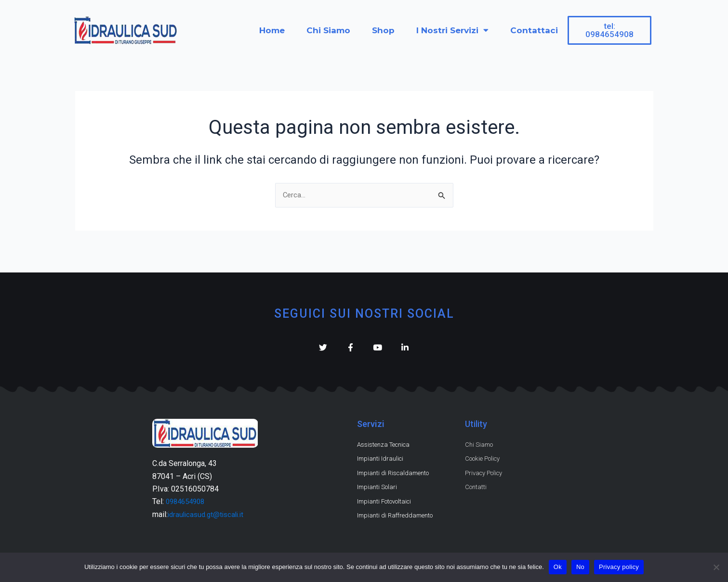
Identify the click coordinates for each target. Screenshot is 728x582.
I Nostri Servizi (452, 30)
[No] (716, 567)
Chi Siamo (328, 30)
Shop (383, 30)
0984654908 (187, 496)
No (580, 567)
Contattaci (534, 30)
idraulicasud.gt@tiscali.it (208, 509)
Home (272, 30)
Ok (558, 567)
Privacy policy (619, 567)
